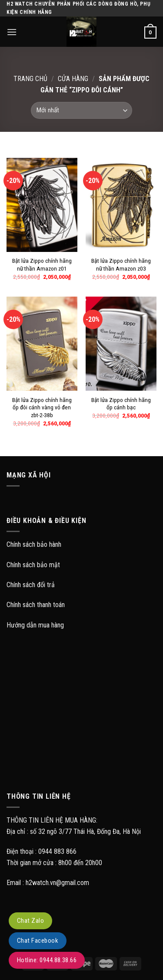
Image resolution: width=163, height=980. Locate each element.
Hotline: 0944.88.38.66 (47, 960)
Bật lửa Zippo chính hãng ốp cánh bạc (121, 404)
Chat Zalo (30, 921)
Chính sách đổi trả (31, 585)
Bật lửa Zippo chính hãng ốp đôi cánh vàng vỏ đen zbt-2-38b (42, 407)
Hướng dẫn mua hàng (35, 625)
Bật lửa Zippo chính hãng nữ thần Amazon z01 (42, 265)
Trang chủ (30, 79)
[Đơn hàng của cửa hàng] (81, 110)
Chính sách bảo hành (34, 544)
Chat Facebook (38, 941)
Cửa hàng (73, 79)
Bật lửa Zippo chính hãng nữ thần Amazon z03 (121, 265)
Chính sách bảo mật (33, 565)
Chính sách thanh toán (36, 605)
